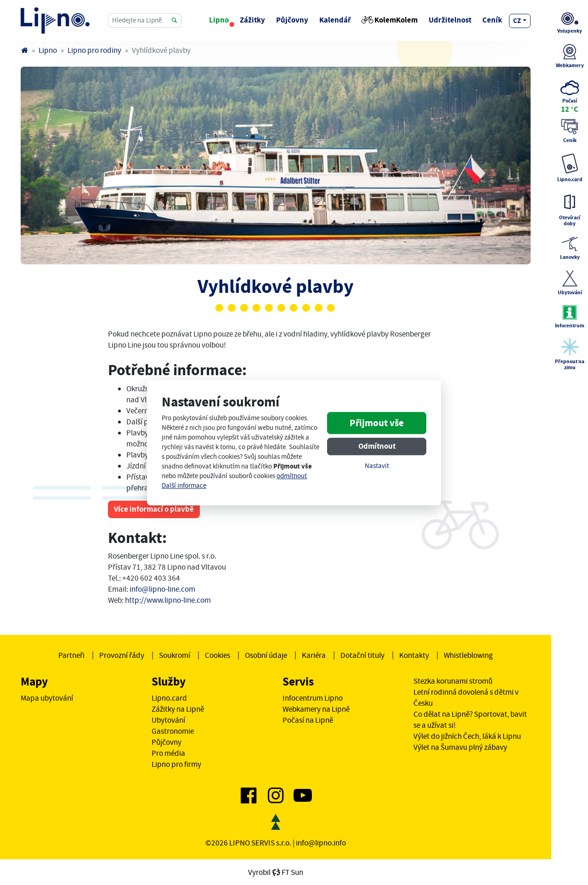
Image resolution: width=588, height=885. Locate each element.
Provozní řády (122, 655)
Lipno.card (169, 698)
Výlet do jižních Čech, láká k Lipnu (467, 736)
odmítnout (292, 476)
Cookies (218, 655)
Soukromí (175, 655)
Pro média (168, 753)
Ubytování (168, 720)
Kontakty (414, 655)
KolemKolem (390, 20)
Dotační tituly (362, 655)
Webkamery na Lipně (316, 709)
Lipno (219, 20)
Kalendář (335, 20)
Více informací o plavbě (154, 509)
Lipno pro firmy (176, 764)
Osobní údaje (266, 655)
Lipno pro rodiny (94, 50)
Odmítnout (377, 446)
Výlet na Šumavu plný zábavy (460, 747)
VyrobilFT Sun (276, 872)
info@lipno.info (321, 843)
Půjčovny (292, 20)
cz (517, 21)
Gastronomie (173, 731)
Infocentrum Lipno (313, 698)
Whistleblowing (468, 655)
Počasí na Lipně (308, 720)
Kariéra (314, 655)
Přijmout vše (377, 423)
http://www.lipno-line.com (168, 600)
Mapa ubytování (47, 698)
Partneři (71, 655)
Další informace (184, 486)
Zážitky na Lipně (178, 709)
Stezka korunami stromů (453, 681)
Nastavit (377, 466)
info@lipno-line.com (162, 589)
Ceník (492, 20)
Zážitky (252, 20)
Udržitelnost (450, 20)
